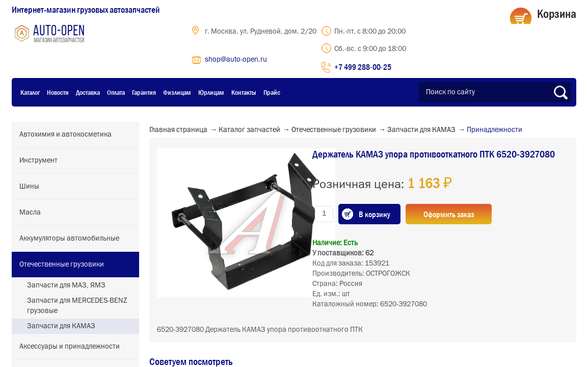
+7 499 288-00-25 (363, 67)
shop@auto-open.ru (236, 60)
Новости (58, 92)
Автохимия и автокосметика (65, 135)
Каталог (30, 92)
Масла (30, 213)
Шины (29, 187)
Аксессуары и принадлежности (70, 347)
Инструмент (38, 161)
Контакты (244, 92)
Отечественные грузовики (62, 265)
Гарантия (144, 92)
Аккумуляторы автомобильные (69, 239)
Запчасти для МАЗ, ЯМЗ (66, 285)
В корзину (375, 214)
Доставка (88, 92)
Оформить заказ (449, 214)
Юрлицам (211, 92)
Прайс (272, 92)
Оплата (116, 92)
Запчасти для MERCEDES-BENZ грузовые (77, 306)
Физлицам (177, 92)
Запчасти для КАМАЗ (61, 326)
